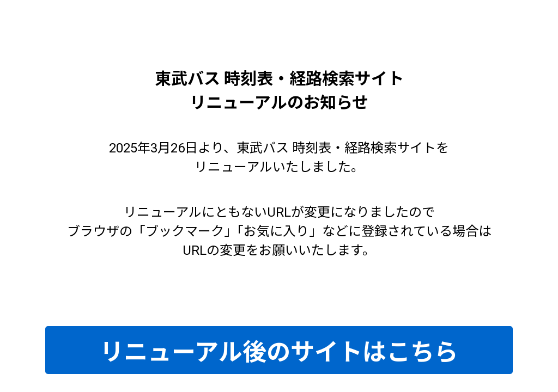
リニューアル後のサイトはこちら (279, 352)
